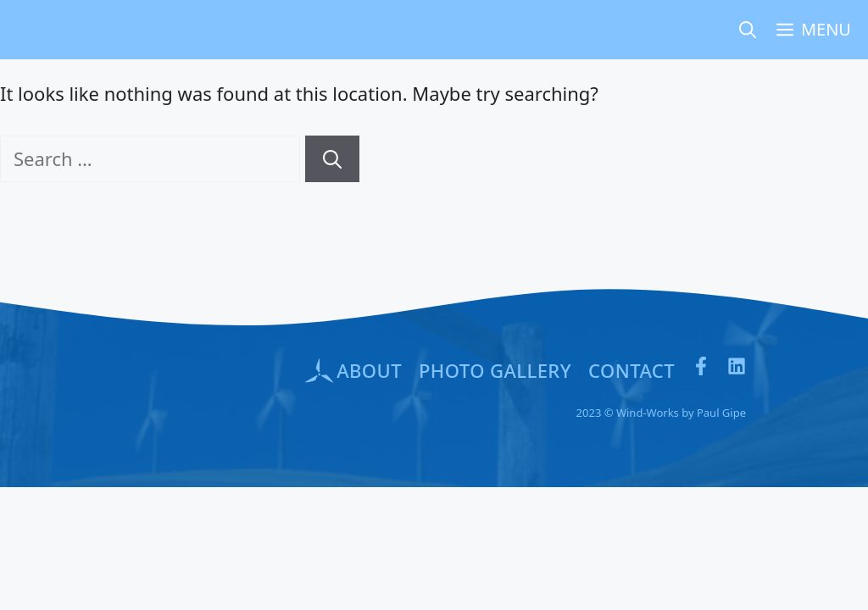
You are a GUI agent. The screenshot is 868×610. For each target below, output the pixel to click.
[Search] (332, 159)
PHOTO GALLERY (495, 370)
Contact (632, 370)
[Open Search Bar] (748, 30)
